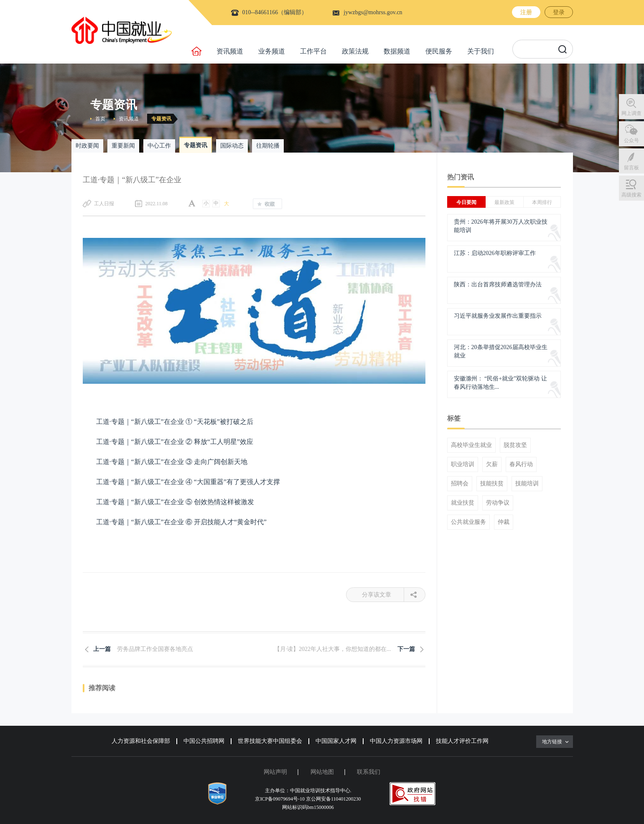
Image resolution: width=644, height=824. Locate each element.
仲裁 (504, 522)
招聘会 (460, 484)
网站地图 (322, 772)
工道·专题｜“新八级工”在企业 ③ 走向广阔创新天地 (172, 462)
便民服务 (439, 51)
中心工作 (159, 146)
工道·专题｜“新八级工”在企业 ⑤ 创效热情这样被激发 (175, 502)
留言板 (631, 168)
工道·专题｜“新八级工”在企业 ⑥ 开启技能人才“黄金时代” (181, 522)
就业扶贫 (463, 503)
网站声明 (275, 772)
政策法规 (355, 51)
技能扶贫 (492, 484)
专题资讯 (161, 119)
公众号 (631, 140)
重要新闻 (123, 146)
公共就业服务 (468, 522)
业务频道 (272, 51)
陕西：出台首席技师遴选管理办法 (498, 284)
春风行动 (521, 464)
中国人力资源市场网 (396, 741)
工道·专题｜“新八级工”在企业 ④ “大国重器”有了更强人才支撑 (188, 482)
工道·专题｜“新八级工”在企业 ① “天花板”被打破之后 (175, 422)
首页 (100, 119)
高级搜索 (631, 195)
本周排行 (542, 202)
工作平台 (313, 51)
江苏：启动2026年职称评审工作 (495, 253)
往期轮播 (268, 146)
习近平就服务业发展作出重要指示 (498, 316)
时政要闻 (87, 146)
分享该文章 (383, 595)
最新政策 (504, 202)
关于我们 (481, 51)
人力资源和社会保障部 (141, 741)
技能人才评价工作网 (462, 741)
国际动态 (232, 146)
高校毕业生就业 (471, 445)
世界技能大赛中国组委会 (270, 741)
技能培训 (527, 484)
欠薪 (492, 464)
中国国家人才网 (336, 741)
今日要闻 (466, 202)
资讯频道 (230, 51)
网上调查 (631, 113)
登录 (559, 12)
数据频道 (397, 51)
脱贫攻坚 (515, 445)
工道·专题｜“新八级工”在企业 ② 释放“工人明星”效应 (175, 442)
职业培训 (463, 464)
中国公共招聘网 (204, 741)
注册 (526, 12)
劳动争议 (498, 503)
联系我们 (369, 772)
